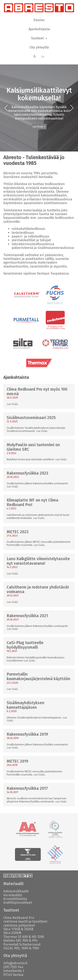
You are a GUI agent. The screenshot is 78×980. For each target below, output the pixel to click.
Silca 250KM (12, 933)
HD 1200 (38, 937)
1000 (25, 948)
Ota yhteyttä (39, 47)
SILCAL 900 (11, 948)
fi (35, 56)
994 (35, 941)
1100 (36, 948)
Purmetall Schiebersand (22, 944)
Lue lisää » (39, 127)
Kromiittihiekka (15, 899)
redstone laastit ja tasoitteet (25, 921)
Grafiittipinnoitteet (18, 903)
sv (43, 56)
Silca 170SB (12, 929)
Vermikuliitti (13, 895)
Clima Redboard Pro (19, 918)
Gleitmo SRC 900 (16, 941)
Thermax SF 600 (16, 937)
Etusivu (39, 20)
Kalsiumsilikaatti (16, 891)
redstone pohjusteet (19, 925)
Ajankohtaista (39, 29)
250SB (29, 929)
